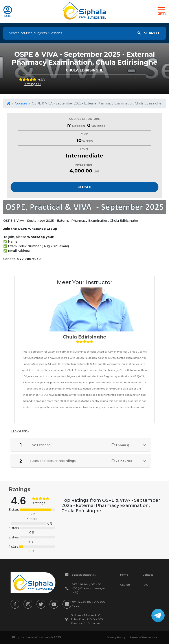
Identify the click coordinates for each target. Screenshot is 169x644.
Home (124, 575)
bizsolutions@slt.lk (84, 575)
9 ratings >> (33, 84)
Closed (84, 187)
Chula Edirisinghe (84, 337)
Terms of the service (144, 637)
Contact (148, 575)
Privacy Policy (116, 637)
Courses (21, 103)
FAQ (146, 585)
